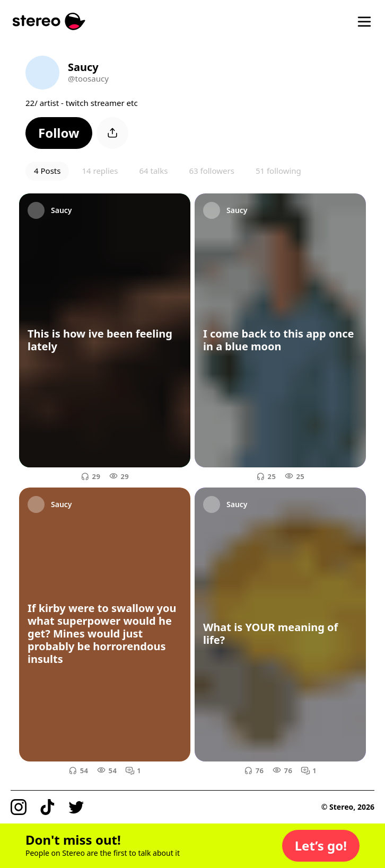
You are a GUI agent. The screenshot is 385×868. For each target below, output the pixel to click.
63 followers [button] (211, 171)
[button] (59, 133)
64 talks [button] (153, 171)
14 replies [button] (100, 171)
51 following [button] (278, 171)
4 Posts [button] (47, 171)
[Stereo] (49, 21)
